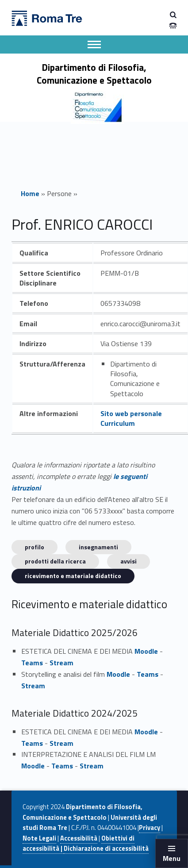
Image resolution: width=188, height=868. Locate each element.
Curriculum (118, 423)
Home (30, 193)
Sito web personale (131, 413)
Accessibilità (79, 838)
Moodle (146, 651)
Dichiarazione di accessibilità (106, 849)
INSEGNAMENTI (98, 547)
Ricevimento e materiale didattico (73, 576)
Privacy (150, 828)
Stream (61, 663)
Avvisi (129, 561)
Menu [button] (172, 858)
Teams (32, 663)
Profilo (35, 547)
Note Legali (39, 838)
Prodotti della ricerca (55, 561)
